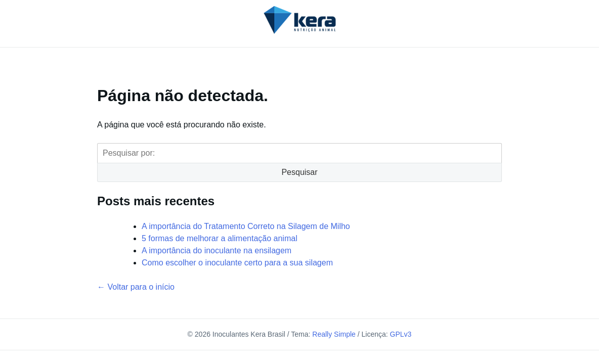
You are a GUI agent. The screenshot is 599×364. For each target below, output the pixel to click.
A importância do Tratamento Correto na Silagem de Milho (246, 226)
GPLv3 (401, 334)
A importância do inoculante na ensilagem (217, 251)
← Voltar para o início (136, 287)
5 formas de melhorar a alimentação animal (220, 238)
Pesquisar (299, 172)
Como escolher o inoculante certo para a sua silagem (237, 263)
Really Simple (334, 334)
